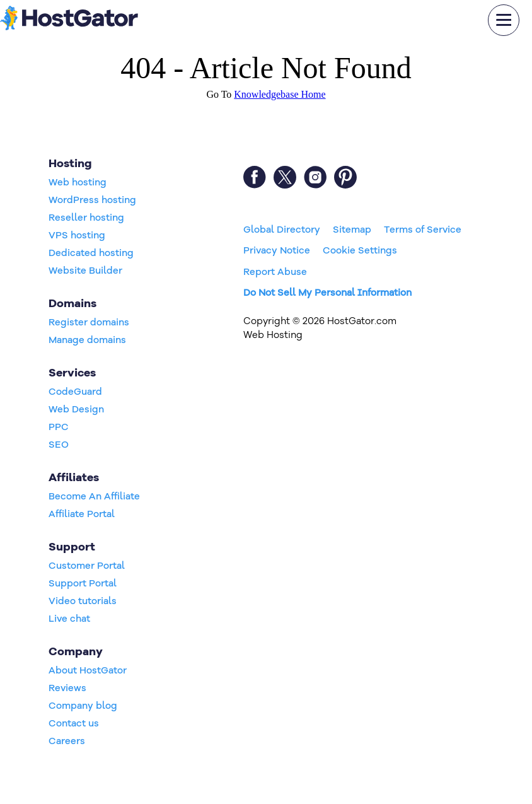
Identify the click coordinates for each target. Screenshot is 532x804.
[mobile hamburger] (504, 20)
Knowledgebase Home (280, 94)
